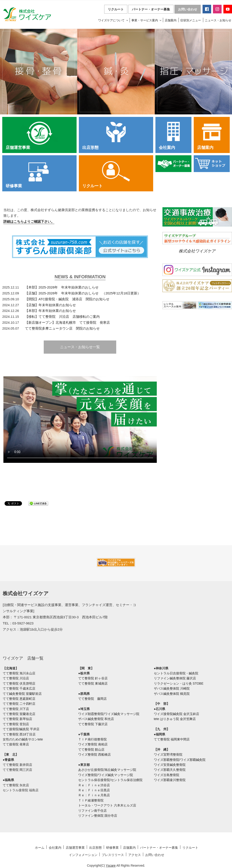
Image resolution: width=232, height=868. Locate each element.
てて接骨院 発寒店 (16, 744)
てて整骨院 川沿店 (16, 678)
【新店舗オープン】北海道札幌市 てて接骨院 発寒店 (67, 323)
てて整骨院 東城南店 (93, 683)
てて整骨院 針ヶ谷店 (93, 678)
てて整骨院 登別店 (16, 724)
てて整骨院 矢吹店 (16, 785)
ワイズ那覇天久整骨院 (170, 770)
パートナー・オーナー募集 (151, 9)
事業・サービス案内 (146, 20)
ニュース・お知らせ (218, 20)
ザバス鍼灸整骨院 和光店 (96, 719)
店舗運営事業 (75, 848)
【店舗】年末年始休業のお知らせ (50, 305)
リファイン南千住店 (92, 811)
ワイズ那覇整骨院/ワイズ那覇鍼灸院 (180, 760)
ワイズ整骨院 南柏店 (93, 744)
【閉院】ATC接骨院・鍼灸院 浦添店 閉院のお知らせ (67, 299)
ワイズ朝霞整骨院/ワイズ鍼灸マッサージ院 (109, 714)
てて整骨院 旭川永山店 (19, 673)
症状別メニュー (191, 20)
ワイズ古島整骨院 (167, 775)
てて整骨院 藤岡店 (92, 699)
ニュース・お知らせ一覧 (80, 347)
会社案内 (55, 848)
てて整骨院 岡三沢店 (17, 770)
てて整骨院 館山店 (91, 750)
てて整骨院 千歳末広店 (19, 688)
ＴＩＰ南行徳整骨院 (92, 739)
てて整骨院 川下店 (16, 709)
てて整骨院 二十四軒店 (19, 704)
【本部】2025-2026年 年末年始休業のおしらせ (62, 287)
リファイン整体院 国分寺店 (98, 816)
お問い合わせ (188, 9)
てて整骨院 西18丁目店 (19, 734)
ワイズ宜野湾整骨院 (168, 755)
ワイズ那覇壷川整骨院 (170, 780)
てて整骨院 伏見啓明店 (19, 683)
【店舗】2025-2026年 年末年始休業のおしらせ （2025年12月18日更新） (83, 293)
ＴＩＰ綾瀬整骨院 (91, 800)
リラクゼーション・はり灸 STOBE (179, 683)
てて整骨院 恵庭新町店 (19, 699)
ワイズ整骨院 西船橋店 (94, 755)
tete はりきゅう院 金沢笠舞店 (175, 719)
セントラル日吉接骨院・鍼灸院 (176, 673)
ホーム (40, 848)
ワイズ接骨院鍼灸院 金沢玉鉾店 (176, 714)
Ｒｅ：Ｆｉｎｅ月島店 (94, 795)
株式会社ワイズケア (197, 251)
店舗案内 (171, 20)
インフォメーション (83, 855)
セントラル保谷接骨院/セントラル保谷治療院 (110, 780)
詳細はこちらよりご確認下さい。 (29, 222)
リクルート (116, 9)
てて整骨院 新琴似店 (17, 719)
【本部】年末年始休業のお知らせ (50, 311)
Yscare (111, 866)
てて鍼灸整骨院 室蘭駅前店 (22, 694)
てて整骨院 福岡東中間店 (172, 739)
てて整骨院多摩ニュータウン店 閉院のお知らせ (62, 328)
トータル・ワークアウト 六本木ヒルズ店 (107, 805)
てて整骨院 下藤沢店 (93, 724)
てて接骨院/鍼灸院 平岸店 (21, 729)
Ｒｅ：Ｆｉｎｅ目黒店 (94, 790)
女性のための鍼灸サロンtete (23, 739)
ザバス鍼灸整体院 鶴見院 (172, 694)
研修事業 (112, 848)
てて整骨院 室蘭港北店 (19, 714)
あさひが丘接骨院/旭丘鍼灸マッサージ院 (107, 770)
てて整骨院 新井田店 (17, 765)
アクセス (135, 855)
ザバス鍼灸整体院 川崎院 (172, 688)
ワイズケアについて (113, 20)
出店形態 (95, 848)
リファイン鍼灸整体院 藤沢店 (175, 678)
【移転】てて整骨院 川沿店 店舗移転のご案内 (62, 317)
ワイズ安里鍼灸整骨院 (170, 765)
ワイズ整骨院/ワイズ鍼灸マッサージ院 (106, 775)
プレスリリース (113, 855)
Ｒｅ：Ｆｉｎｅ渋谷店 (94, 785)
